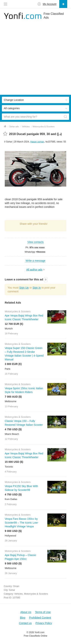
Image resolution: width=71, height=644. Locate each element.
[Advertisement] (35, 59)
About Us (26, 612)
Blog (23, 618)
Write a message (35, 261)
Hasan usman (37, 142)
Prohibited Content (40, 618)
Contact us (25, 623)
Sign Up (24, 288)
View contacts (35, 242)
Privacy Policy (44, 623)
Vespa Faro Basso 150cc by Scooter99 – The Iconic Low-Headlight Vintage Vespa (22, 523)
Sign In (37, 288)
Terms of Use (43, 612)
